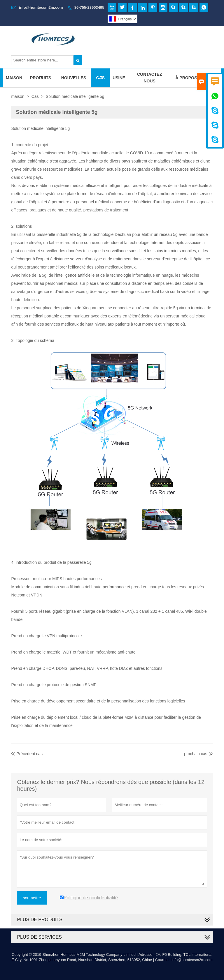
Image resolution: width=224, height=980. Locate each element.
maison (18, 96)
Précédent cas (27, 754)
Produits (41, 78)
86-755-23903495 (89, 7)
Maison (14, 78)
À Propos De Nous (196, 78)
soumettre (32, 898)
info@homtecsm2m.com (41, 7)
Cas (100, 78)
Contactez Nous (149, 78)
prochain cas (196, 754)
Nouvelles (74, 78)
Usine (119, 78)
